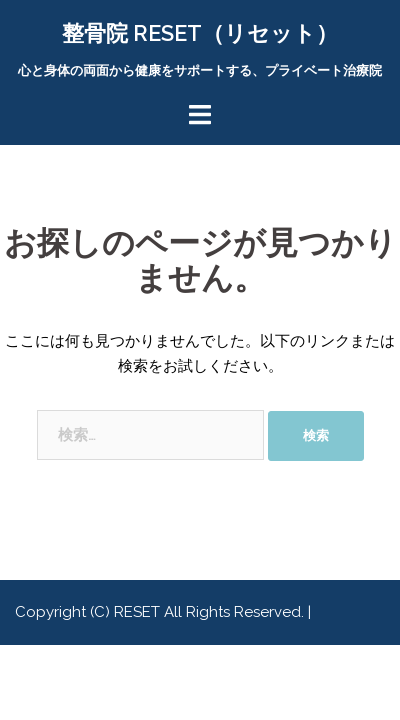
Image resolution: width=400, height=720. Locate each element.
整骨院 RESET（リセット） (200, 33)
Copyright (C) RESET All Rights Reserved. (161, 612)
